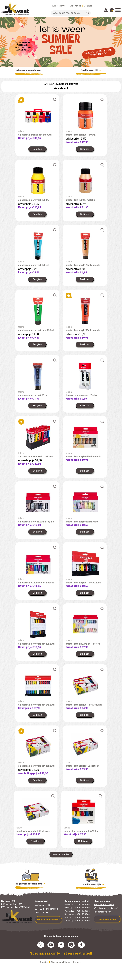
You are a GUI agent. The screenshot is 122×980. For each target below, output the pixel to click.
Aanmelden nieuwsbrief (48, 920)
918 (112, 11)
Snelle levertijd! (92, 884)
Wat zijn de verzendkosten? (106, 908)
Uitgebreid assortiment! (31, 884)
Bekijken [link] (37, 149)
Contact (88, 6)
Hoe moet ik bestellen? (104, 905)
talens (21, 131)
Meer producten (61, 854)
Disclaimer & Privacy (60, 962)
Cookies (44, 962)
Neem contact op (107, 919)
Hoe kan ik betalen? (102, 912)
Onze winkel (75, 6)
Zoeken (88, 13)
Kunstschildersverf (67, 84)
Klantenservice (59, 6)
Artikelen (49, 84)
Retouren (78, 962)
